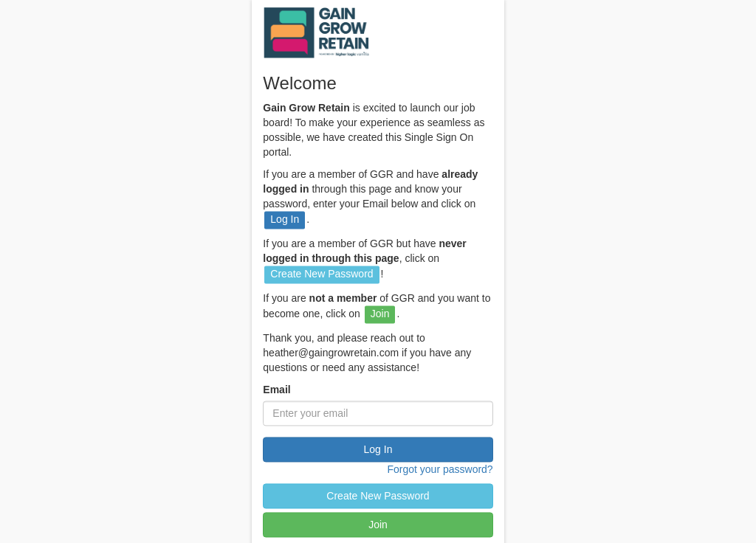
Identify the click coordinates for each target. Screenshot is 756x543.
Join (378, 525)
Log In (378, 450)
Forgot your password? (440, 470)
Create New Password (378, 497)
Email (276, 390)
